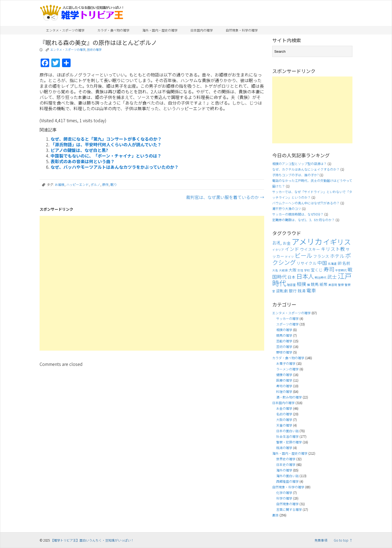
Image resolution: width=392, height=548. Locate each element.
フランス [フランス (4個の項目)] (321, 256)
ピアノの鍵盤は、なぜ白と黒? (79, 150)
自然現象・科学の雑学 (242, 30)
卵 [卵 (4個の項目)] (339, 263)
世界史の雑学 (286, 459)
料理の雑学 (284, 391)
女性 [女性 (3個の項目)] (300, 270)
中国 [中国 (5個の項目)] (322, 263)
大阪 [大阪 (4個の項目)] (293, 270)
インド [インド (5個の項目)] (292, 249)
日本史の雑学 (286, 464)
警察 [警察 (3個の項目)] (341, 285)
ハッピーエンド (78, 184)
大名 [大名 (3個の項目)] (275, 270)
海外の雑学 (284, 470)
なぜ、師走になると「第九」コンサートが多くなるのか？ (106, 139)
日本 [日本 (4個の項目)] (291, 277)
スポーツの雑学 (287, 324)
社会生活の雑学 (287, 436)
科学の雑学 (284, 498)
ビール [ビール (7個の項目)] (303, 255)
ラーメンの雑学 (287, 369)
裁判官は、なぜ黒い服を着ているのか (225, 197)
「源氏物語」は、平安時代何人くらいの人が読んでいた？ (106, 144)
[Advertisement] (152, 283)
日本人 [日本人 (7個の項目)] (305, 276)
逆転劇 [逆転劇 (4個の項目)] (282, 291)
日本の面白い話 (287, 431)
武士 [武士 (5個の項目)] (332, 277)
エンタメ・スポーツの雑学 (65, 30)
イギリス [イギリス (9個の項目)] (337, 242)
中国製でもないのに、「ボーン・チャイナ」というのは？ (106, 156)
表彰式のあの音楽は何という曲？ (83, 161)
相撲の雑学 (284, 330)
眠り (114, 184)
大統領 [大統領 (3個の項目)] (283, 270)
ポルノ (95, 184)
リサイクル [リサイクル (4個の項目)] (307, 263)
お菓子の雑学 (286, 363)
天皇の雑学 (284, 425)
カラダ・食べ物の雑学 (113, 30)
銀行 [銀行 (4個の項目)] (293, 291)
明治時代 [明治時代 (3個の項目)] (321, 277)
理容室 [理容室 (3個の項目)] (291, 285)
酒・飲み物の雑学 (289, 397)
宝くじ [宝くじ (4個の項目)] (317, 270)
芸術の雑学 (94, 49)
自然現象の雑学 (287, 504)
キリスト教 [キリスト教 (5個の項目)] (333, 249)
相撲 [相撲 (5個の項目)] (301, 284)
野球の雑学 (284, 352)
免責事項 (321, 540)
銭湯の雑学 (284, 448)
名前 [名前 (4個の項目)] (346, 263)
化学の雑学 (284, 493)
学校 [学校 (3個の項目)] (307, 270)
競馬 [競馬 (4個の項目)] (315, 284)
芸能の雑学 (284, 341)
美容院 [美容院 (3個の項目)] (333, 285)
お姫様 (60, 184)
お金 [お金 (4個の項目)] (287, 243)
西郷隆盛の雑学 (287, 481)
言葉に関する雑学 (289, 509)
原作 (105, 184)
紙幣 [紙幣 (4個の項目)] (324, 284)
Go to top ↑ (343, 540)
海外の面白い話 (287, 476)
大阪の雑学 (284, 419)
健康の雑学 (284, 375)
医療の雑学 (284, 380)
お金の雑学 (284, 408)
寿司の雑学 (284, 386)
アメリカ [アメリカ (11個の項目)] (307, 241)
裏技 (275, 515)
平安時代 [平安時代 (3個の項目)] (341, 270)
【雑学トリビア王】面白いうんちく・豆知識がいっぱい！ (92, 540)
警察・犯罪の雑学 (289, 442)
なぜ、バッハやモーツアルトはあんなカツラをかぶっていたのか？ (115, 167)
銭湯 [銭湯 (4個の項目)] (302, 291)
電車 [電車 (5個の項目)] (311, 290)
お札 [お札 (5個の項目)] (277, 243)
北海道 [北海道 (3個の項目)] (332, 264)
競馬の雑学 (284, 335)
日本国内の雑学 (202, 30)
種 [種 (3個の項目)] (308, 285)
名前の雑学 (284, 414)
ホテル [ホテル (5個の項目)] (337, 256)
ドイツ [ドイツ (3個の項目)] (289, 257)
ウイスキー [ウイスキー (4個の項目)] (310, 249)
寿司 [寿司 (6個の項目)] (329, 269)
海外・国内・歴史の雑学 (160, 30)
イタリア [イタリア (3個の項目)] (278, 250)
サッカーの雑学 (287, 318)
